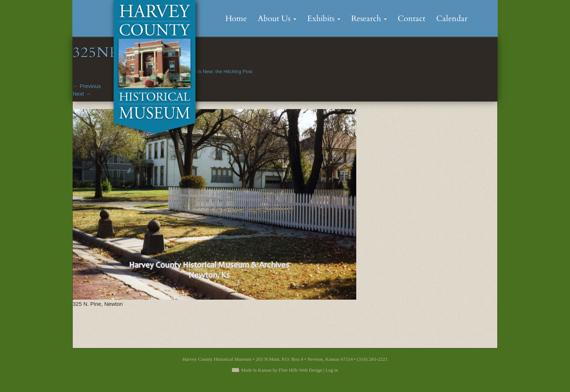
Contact (412, 19)
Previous (87, 86)
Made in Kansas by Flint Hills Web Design (282, 370)
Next (82, 94)
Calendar (452, 19)
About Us (277, 19)
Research (369, 19)
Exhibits (324, 19)
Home (236, 19)
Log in (332, 370)
